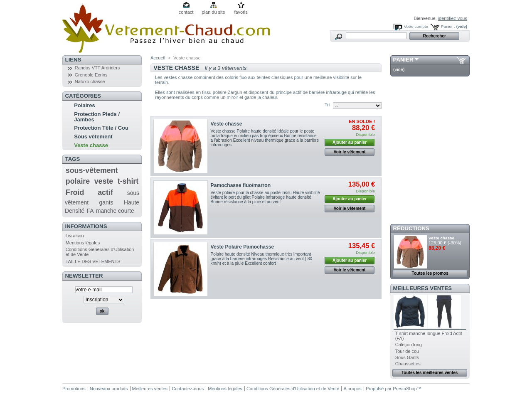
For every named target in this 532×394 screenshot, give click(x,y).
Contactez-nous (188, 389)
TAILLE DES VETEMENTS (93, 261)
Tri (327, 105)
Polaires (85, 105)
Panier (403, 60)
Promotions (74, 389)
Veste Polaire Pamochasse (243, 247)
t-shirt (128, 181)
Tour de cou (407, 351)
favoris (241, 12)
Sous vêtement (93, 137)
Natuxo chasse (90, 81)
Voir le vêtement (350, 152)
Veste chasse (91, 145)
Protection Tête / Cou (101, 128)
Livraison (75, 236)
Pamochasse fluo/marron (241, 185)
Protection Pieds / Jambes (97, 117)
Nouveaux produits (109, 389)
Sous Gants (407, 357)
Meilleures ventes (422, 288)
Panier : (448, 26)
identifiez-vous (453, 18)
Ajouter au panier (350, 142)
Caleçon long (409, 345)
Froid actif (89, 192)
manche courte (115, 211)
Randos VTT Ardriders (97, 68)
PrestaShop (405, 389)
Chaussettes (408, 364)
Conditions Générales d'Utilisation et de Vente (293, 389)
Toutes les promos (430, 273)
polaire (78, 181)
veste (104, 181)
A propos (352, 389)
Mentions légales (83, 243)
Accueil (158, 58)
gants (106, 202)
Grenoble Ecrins (91, 75)
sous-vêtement (92, 170)
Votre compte (416, 26)
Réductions (411, 228)
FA (90, 211)
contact (186, 12)
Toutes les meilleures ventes (430, 373)
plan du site (213, 12)
